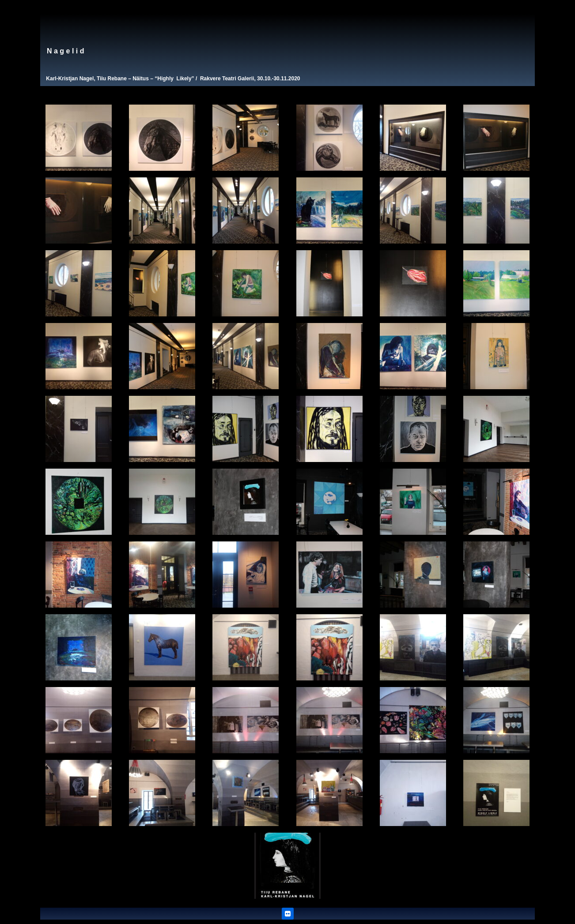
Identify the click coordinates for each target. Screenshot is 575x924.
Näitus (141, 79)
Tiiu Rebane (112, 79)
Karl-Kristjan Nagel (70, 79)
